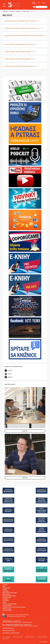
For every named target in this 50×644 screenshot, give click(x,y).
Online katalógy (6, 588)
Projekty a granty (7, 609)
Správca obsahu (6, 639)
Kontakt (4, 602)
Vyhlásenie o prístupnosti (30, 637)
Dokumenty (12, 11)
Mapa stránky (34, 3)
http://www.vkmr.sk (10, 631)
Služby (4, 586)
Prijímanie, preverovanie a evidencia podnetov (14, 607)
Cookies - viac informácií (18, 637)
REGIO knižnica (6, 594)
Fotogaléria (5, 599)
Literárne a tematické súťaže (10, 604)
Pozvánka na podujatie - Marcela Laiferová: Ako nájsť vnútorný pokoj (21, 28)
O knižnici (5, 585)
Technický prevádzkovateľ (42, 637)
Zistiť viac (25, 431)
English (44, 3)
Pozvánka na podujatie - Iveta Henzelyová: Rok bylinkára (18, 59)
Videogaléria (6, 601)
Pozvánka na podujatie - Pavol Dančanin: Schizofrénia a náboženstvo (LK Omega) (24, 35)
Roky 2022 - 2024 (25, 11)
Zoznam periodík (7, 597)
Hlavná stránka (5, 11)
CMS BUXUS (45, 642)
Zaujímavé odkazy (7, 605)
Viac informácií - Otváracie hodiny (11, 633)
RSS (39, 3)
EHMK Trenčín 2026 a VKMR (10, 593)
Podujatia (18, 11)
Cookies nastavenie (6, 637)
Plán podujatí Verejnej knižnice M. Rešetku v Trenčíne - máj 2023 (20, 21)
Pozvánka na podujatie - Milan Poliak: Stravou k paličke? (18, 52)
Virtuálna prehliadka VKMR (9, 596)
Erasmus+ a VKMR (7, 610)
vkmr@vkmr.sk (10, 628)
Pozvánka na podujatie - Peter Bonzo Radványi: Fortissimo (18, 44)
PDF (37, 21)
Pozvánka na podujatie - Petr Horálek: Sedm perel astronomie (19, 66)
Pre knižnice (6, 591)
